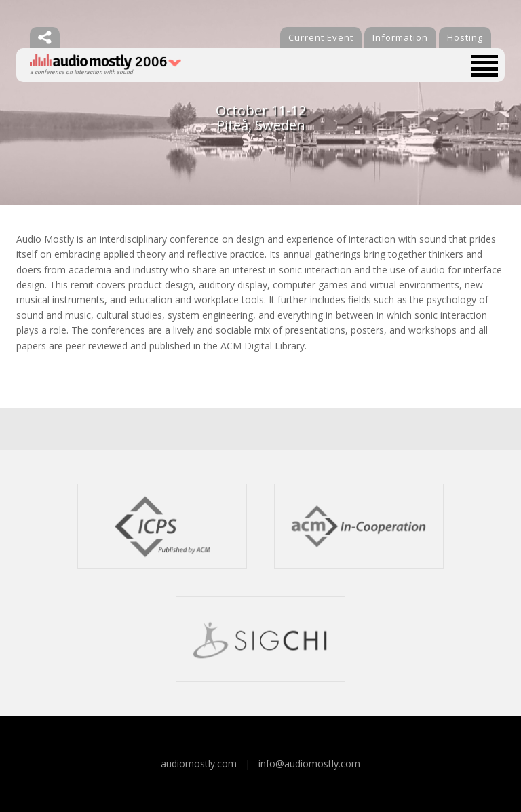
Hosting (465, 37)
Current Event (321, 37)
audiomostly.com (199, 763)
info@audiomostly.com (309, 763)
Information (400, 37)
